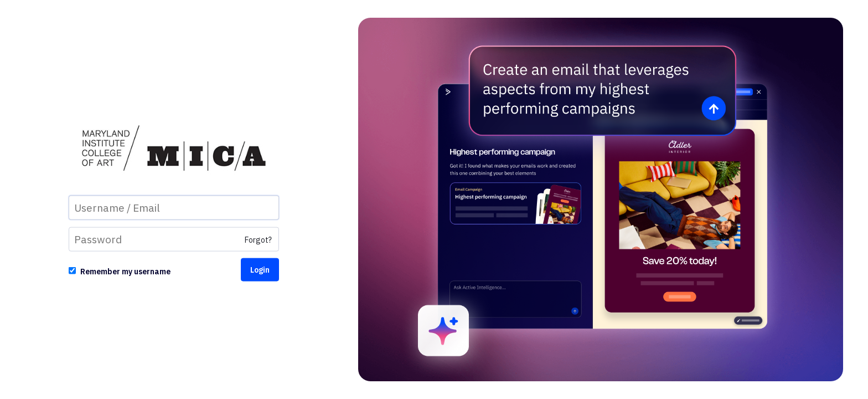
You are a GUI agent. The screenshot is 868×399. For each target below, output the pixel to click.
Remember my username (125, 271)
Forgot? (258, 239)
